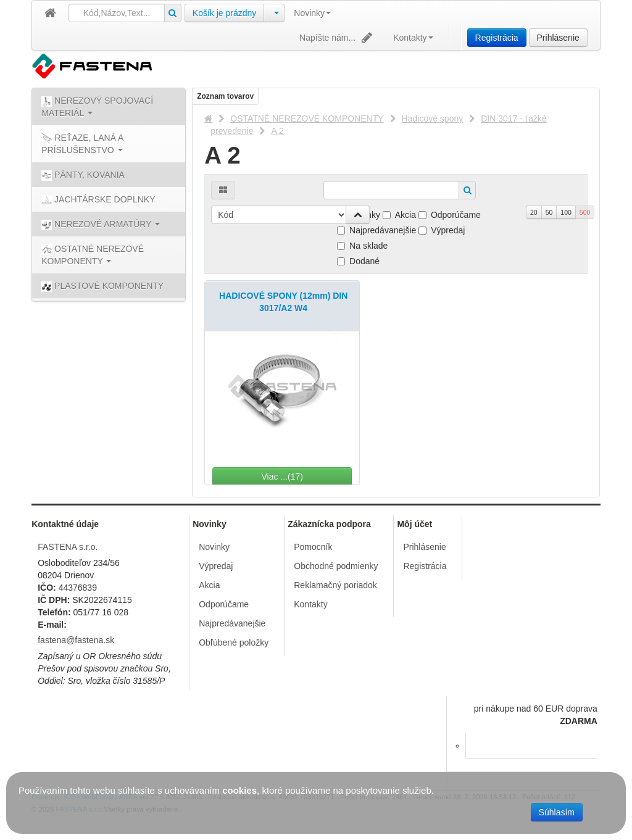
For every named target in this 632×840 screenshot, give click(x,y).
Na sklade (362, 246)
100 (566, 212)
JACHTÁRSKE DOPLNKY (98, 200)
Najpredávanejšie (376, 230)
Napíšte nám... (337, 38)
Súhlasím (557, 812)
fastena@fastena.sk (76, 640)
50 (549, 212)
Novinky (312, 13)
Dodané (358, 261)
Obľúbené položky (234, 642)
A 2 (277, 131)
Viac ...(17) (316, 476)
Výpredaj (442, 230)
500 (585, 212)
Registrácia (497, 38)
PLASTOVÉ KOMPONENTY (102, 286)
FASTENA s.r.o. (68, 547)
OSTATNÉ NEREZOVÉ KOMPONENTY (307, 119)
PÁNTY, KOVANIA (83, 175)
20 (534, 212)
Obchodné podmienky (336, 566)
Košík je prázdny (225, 13)
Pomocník (313, 547)
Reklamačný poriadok (335, 585)
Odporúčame (450, 215)
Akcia (399, 215)
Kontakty (413, 38)
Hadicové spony (433, 119)
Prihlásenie (558, 38)
